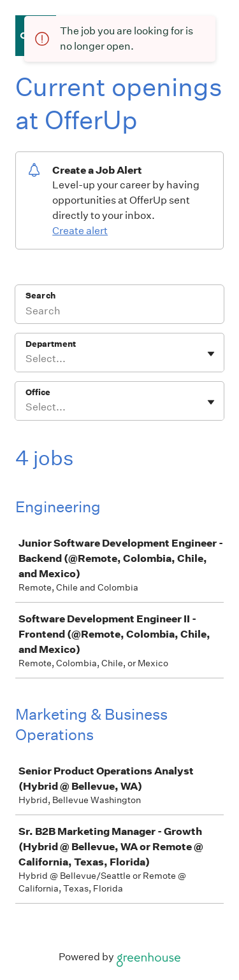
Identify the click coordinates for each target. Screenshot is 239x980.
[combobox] (26, 359)
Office (38, 392)
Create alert (80, 231)
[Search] (119, 312)
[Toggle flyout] (211, 354)
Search (40, 296)
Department (51, 344)
